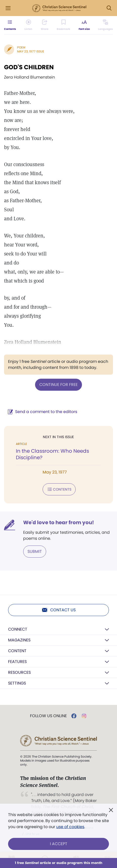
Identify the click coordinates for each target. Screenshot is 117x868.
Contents (59, 489)
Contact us (59, 610)
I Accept (59, 844)
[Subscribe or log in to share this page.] (45, 25)
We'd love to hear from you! (59, 522)
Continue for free (58, 385)
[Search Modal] (109, 8)
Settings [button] (17, 683)
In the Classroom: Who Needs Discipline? (52, 454)
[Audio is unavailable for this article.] (28, 25)
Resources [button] (19, 672)
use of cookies (70, 827)
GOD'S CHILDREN (29, 67)
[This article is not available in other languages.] (106, 25)
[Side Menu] (8, 8)
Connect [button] (18, 629)
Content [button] (17, 651)
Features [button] (17, 662)
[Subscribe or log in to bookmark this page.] (63, 25)
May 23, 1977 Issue (31, 51)
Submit (35, 551)
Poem (21, 47)
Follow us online (48, 716)
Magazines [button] (19, 640)
